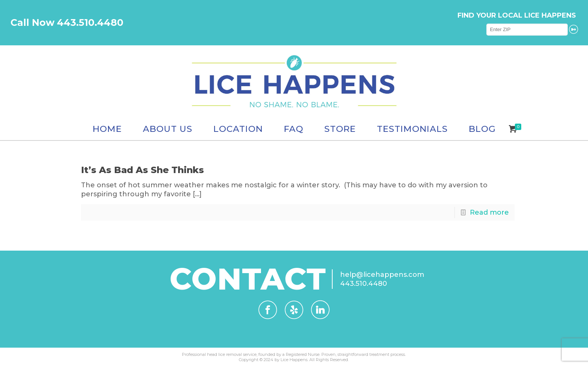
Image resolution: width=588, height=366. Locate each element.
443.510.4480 (364, 284)
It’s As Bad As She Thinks (142, 170)
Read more (489, 212)
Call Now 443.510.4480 (67, 22)
